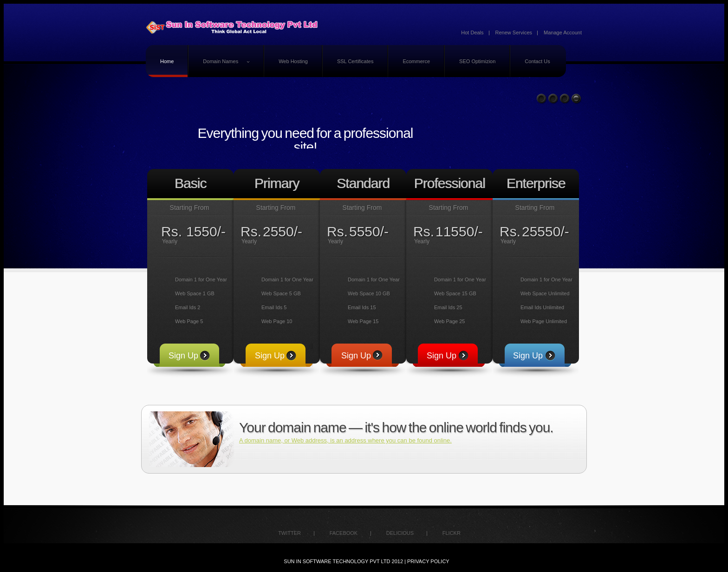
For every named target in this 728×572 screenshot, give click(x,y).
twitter (289, 533)
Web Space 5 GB (281, 293)
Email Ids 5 (274, 307)
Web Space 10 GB (369, 293)
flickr (452, 533)
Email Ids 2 (188, 307)
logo (233, 28)
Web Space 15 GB (455, 293)
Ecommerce (416, 61)
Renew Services (514, 32)
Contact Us (537, 61)
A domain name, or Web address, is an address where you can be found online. (345, 440)
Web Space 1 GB (195, 293)
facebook (344, 533)
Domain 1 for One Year (201, 279)
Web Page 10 (277, 321)
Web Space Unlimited (545, 293)
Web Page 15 (363, 321)
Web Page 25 (449, 321)
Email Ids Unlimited (542, 307)
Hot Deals (472, 32)
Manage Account (563, 32)
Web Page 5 (189, 321)
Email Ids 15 (362, 307)
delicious (400, 533)
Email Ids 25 (448, 307)
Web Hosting (293, 61)
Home (167, 61)
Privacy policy (428, 561)
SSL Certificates (355, 61)
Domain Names (226, 63)
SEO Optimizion (477, 61)
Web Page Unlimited (544, 321)
